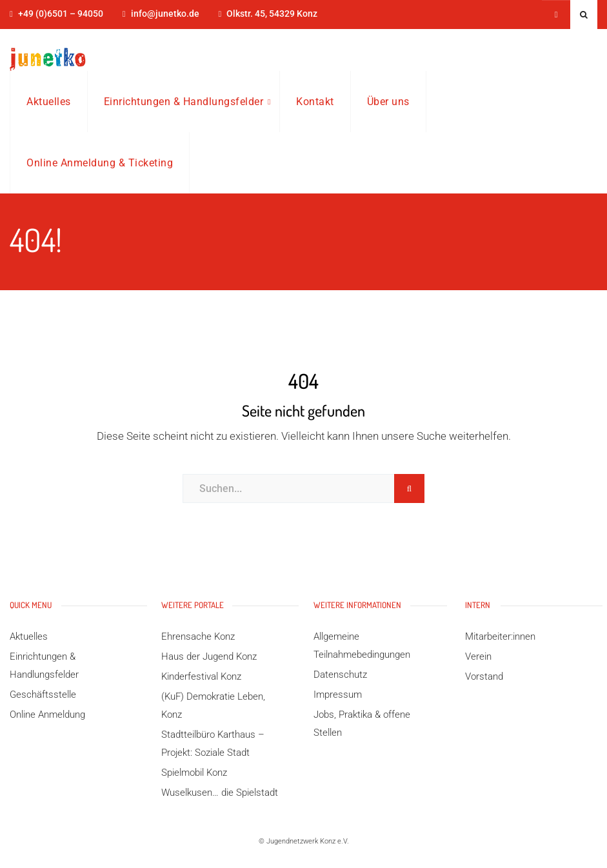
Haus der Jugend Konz (209, 656)
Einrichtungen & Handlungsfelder (184, 102)
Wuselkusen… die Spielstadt (220, 793)
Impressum (338, 695)
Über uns (388, 102)
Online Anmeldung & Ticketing (100, 163)
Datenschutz (340, 675)
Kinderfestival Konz (201, 676)
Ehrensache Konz (198, 636)
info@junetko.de (165, 14)
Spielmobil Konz (194, 773)
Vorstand (484, 676)
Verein (478, 656)
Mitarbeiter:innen (500, 636)
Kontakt (315, 102)
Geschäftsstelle (43, 695)
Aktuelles (49, 102)
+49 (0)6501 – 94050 (61, 14)
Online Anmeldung (47, 715)
